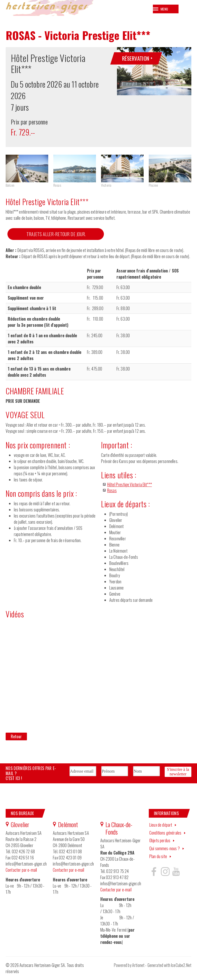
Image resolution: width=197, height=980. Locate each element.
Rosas (112, 492)
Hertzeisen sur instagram (165, 873)
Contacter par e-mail (21, 872)
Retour (16, 739)
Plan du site (158, 858)
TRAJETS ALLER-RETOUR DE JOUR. (56, 236)
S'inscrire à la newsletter (178, 773)
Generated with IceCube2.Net (169, 967)
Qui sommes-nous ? (165, 850)
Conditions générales (165, 835)
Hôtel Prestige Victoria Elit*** (130, 487)
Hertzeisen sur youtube (176, 873)
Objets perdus (160, 843)
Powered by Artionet (129, 967)
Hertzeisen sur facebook (154, 873)
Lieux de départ (161, 827)
